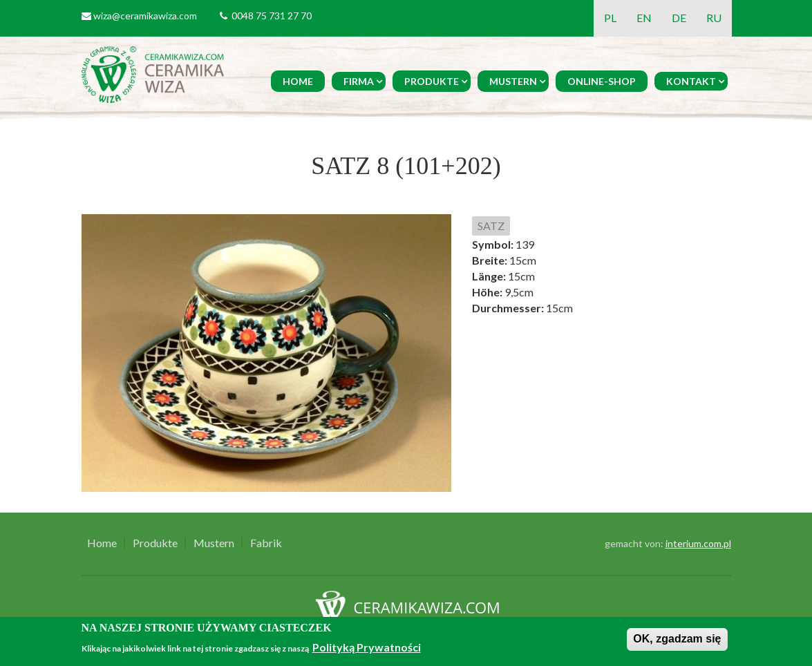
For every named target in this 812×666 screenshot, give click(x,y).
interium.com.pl (698, 543)
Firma (359, 81)
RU (714, 18)
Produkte (432, 81)
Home (298, 81)
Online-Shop (602, 81)
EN (644, 18)
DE (679, 18)
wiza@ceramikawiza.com (145, 16)
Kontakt (691, 81)
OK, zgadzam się (677, 639)
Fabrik (266, 543)
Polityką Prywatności (367, 647)
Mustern (513, 81)
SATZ (491, 226)
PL (610, 18)
